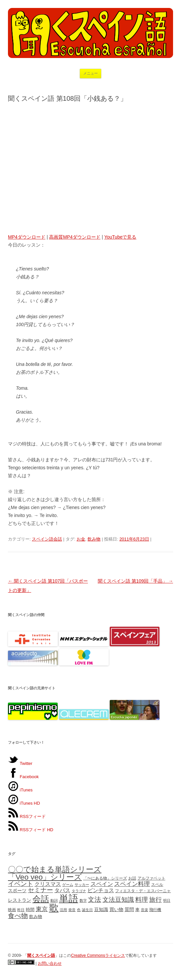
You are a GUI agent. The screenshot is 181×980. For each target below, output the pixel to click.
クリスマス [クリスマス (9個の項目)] (48, 884)
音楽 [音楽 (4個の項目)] (145, 910)
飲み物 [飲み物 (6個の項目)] (36, 917)
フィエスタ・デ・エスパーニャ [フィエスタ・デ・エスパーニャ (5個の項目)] (143, 891)
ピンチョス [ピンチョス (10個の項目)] (101, 890)
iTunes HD (24, 803)
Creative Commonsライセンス (98, 955)
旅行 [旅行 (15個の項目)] (155, 900)
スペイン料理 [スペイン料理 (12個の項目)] (132, 884)
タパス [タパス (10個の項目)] (62, 890)
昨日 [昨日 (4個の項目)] (21, 910)
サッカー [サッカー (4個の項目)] (82, 885)
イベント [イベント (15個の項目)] (21, 884)
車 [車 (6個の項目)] (137, 910)
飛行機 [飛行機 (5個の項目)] (155, 910)
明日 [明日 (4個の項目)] (167, 900)
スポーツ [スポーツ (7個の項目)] (17, 891)
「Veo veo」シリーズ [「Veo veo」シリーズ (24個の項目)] (45, 877)
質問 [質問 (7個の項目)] (129, 909)
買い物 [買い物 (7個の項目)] (116, 909)
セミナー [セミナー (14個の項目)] (40, 890)
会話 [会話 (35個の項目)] (41, 899)
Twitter (20, 763)
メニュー (90, 73)
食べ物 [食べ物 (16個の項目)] (18, 916)
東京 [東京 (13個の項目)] (42, 909)
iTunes (20, 790)
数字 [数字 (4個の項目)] (83, 900)
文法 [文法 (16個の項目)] (94, 899)
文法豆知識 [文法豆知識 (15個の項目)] (118, 900)
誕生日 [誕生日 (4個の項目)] (87, 910)
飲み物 (94, 539)
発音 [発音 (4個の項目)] (72, 910)
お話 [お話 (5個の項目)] (132, 878)
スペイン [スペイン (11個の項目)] (102, 884)
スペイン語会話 (47, 539)
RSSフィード (27, 816)
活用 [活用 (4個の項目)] (63, 910)
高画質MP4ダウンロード (75, 237)
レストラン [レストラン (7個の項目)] (20, 900)
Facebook (23, 777)
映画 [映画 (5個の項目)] (12, 910)
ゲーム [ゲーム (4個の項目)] (68, 885)
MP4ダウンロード (27, 237)
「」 (41, 955)
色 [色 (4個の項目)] (79, 910)
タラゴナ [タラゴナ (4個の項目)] (79, 891)
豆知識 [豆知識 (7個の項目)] (101, 909)
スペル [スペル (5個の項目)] (157, 885)
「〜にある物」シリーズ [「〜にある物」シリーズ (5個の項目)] (105, 878)
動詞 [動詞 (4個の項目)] (54, 900)
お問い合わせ (50, 963)
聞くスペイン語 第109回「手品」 (135, 581)
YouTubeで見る (120, 237)
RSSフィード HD (31, 830)
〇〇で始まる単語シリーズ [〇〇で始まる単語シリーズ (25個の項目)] (55, 869)
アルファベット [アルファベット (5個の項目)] (151, 878)
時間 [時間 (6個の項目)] (30, 910)
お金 (81, 539)
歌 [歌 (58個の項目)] (54, 908)
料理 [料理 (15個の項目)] (142, 900)
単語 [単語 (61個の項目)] (69, 898)
